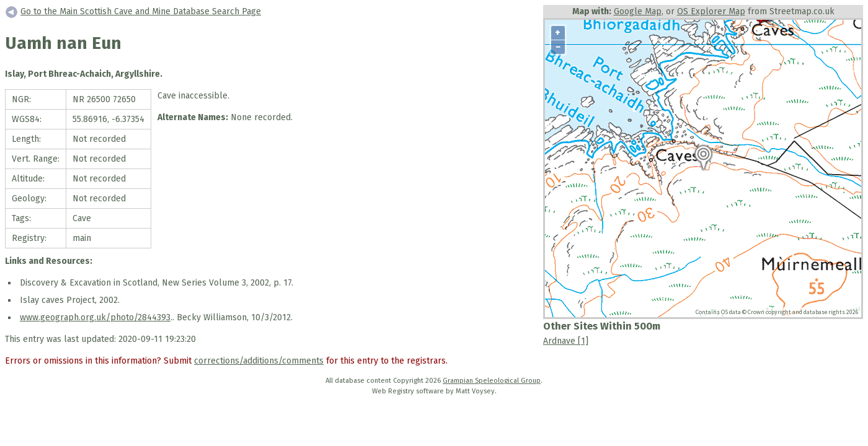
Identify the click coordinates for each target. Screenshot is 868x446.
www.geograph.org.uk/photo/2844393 (95, 317)
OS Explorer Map (711, 11)
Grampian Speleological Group (492, 381)
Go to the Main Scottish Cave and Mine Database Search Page (141, 11)
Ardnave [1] (566, 341)
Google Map (638, 11)
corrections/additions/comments (259, 361)
